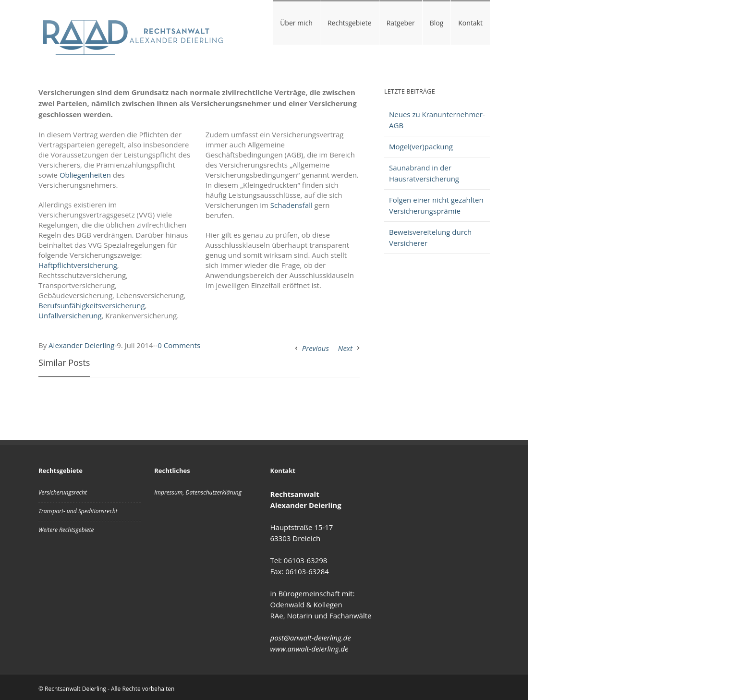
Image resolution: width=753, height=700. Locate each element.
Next (345, 348)
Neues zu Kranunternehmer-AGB (437, 120)
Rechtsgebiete (350, 23)
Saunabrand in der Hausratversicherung (424, 173)
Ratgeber (401, 23)
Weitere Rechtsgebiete (66, 530)
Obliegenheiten (85, 175)
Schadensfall (291, 205)
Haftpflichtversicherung (78, 265)
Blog (437, 23)
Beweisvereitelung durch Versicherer (430, 237)
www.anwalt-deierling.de (310, 649)
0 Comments (179, 345)
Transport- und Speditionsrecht (78, 511)
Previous (316, 348)
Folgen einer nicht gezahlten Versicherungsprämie (436, 205)
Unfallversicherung (70, 315)
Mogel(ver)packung (421, 146)
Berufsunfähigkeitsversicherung (92, 305)
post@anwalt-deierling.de (311, 638)
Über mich (296, 23)
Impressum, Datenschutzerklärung (198, 492)
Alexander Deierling (81, 345)
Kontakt (470, 23)
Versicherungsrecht (63, 492)
